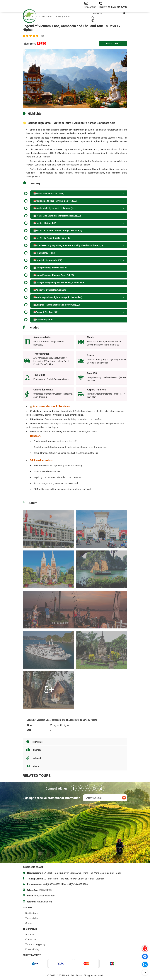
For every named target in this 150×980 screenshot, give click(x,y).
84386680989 (45, 890)
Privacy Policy (32, 949)
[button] (124, 13)
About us (30, 934)
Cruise (29, 923)
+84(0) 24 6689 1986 (77, 884)
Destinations (32, 913)
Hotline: (103, 7)
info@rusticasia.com (45, 896)
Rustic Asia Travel (100, 807)
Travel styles (32, 918)
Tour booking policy (35, 944)
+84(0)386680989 (118, 7)
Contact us (31, 939)
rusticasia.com (44, 902)
